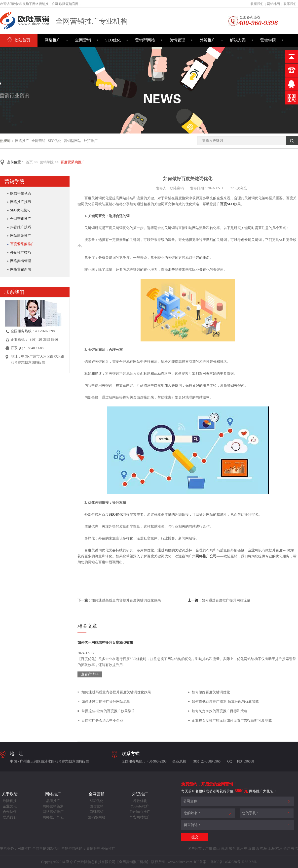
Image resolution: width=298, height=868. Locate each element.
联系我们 (290, 4)
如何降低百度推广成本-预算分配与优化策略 (225, 702)
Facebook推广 (140, 812)
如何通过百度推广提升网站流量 (226, 600)
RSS (245, 862)
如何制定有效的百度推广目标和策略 (220, 711)
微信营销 (97, 806)
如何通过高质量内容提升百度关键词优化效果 (126, 600)
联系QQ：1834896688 (27, 348)
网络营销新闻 (21, 269)
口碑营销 (97, 812)
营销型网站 (145, 40)
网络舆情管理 (21, 261)
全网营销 (83, 40)
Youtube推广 (140, 806)
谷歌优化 (140, 801)
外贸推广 (208, 40)
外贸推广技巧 (21, 252)
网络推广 (53, 40)
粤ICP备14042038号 (225, 862)
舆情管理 (177, 40)
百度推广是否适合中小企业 (102, 720)
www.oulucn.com (180, 862)
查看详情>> (90, 674)
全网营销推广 (21, 219)
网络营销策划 (53, 806)
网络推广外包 (53, 817)
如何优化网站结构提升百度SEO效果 (105, 643)
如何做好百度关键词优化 (211, 692)
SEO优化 (113, 40)
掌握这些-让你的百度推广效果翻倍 (108, 711)
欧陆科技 (10, 801)
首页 (29, 162)
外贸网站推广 (140, 817)
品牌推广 (53, 801)
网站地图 (273, 4)
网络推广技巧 (21, 202)
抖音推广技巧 (21, 227)
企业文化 (10, 806)
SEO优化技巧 (20, 210)
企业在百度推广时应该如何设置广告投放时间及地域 (232, 720)
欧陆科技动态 (21, 193)
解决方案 (238, 40)
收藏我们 (257, 4)
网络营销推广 (53, 812)
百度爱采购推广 (73, 162)
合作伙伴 (10, 812)
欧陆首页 (19, 40)
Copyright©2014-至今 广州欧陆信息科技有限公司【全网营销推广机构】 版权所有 (104, 862)
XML (253, 862)
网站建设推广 (21, 236)
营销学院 (268, 40)
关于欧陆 (10, 794)
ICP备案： (202, 862)
